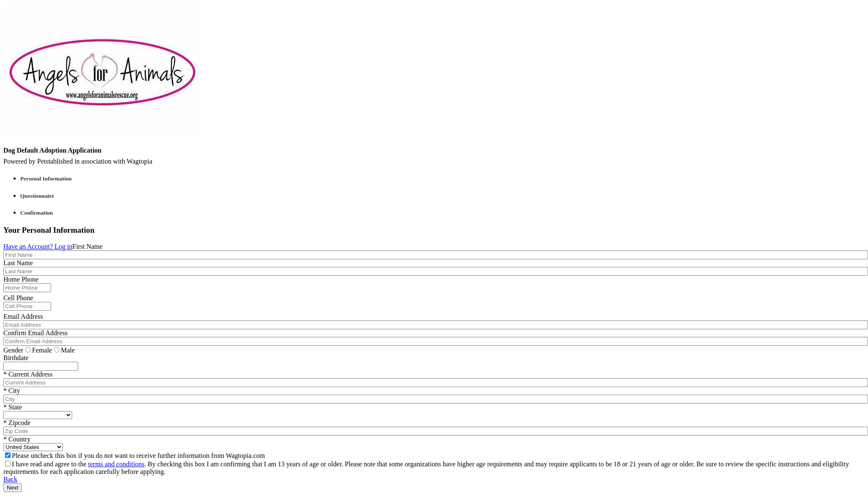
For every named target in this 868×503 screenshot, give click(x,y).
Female (39, 350)
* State (13, 407)
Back (10, 479)
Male (64, 350)
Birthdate (16, 358)
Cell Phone (18, 298)
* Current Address (28, 374)
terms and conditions (116, 464)
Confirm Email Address (35, 333)
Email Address (23, 316)
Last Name (18, 263)
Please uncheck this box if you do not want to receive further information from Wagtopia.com (135, 456)
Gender (13, 350)
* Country (17, 439)
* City (12, 391)
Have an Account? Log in (38, 246)
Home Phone (21, 279)
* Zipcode (17, 423)
